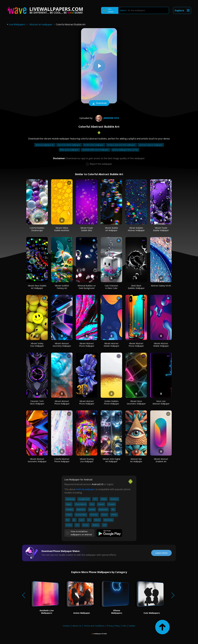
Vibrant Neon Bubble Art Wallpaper (37, 287)
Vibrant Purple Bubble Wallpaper (161, 229)
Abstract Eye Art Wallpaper (136, 460)
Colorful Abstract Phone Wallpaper (62, 460)
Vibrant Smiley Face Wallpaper (37, 345)
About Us (77, 626)
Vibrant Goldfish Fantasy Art (62, 287)
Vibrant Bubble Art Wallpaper (111, 229)
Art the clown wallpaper (94, 145)
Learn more (161, 553)
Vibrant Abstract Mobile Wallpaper (111, 345)
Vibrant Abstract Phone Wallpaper (87, 345)
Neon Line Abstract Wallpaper (161, 402)
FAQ (124, 626)
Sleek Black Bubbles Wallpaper (136, 287)
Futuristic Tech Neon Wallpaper (37, 402)
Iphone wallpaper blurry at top (125, 150)
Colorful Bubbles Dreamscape (37, 229)
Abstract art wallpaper (41, 24)
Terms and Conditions (94, 626)
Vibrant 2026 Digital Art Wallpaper (111, 460)
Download (99, 103)
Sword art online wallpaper (69, 145)
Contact (66, 626)
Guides (132, 626)
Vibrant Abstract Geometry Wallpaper (62, 345)
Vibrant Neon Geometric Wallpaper (136, 402)
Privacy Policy (113, 626)
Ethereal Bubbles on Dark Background (87, 287)
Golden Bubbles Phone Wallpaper (111, 402)
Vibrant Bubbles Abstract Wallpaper (136, 229)
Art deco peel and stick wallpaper (121, 145)
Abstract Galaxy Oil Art (161, 286)
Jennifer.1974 (107, 118)
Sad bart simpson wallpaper (151, 145)
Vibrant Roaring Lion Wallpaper (87, 460)
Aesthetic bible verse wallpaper (96, 150)
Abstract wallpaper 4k (45, 145)
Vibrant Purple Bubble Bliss (87, 229)
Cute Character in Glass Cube (111, 287)
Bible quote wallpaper (70, 150)
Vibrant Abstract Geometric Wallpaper (37, 460)
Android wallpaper (85, 489)
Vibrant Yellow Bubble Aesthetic (62, 229)
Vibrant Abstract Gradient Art (161, 460)
